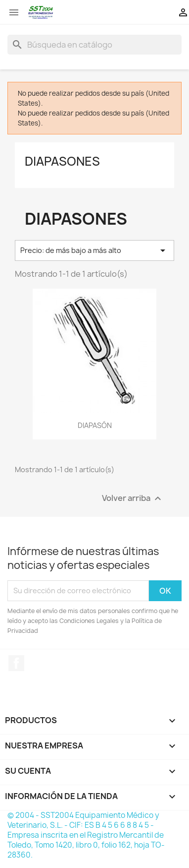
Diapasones (62, 161)
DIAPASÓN (95, 425)
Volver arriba (133, 498)
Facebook (16, 663)
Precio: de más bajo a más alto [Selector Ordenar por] (94, 250)
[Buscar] (94, 45)
